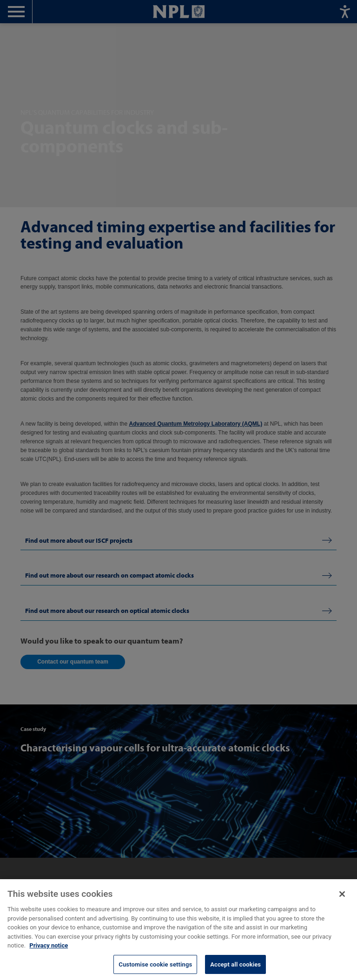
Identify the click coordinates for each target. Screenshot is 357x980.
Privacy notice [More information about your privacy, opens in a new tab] (49, 955)
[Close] (342, 904)
